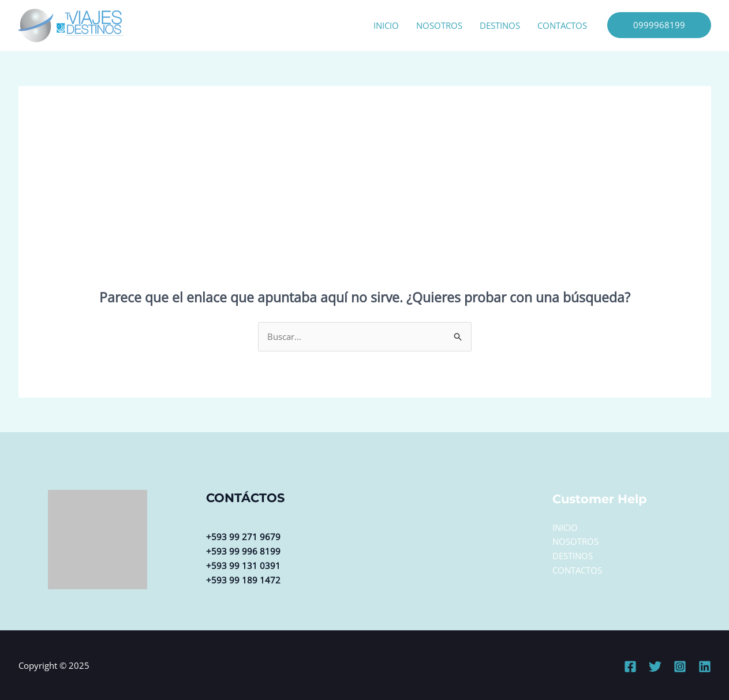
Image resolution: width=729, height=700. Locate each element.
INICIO (386, 25)
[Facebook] (630, 667)
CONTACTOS (562, 25)
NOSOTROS (439, 25)
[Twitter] (655, 667)
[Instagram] (680, 667)
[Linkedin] (705, 667)
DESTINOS (500, 25)
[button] (659, 25)
